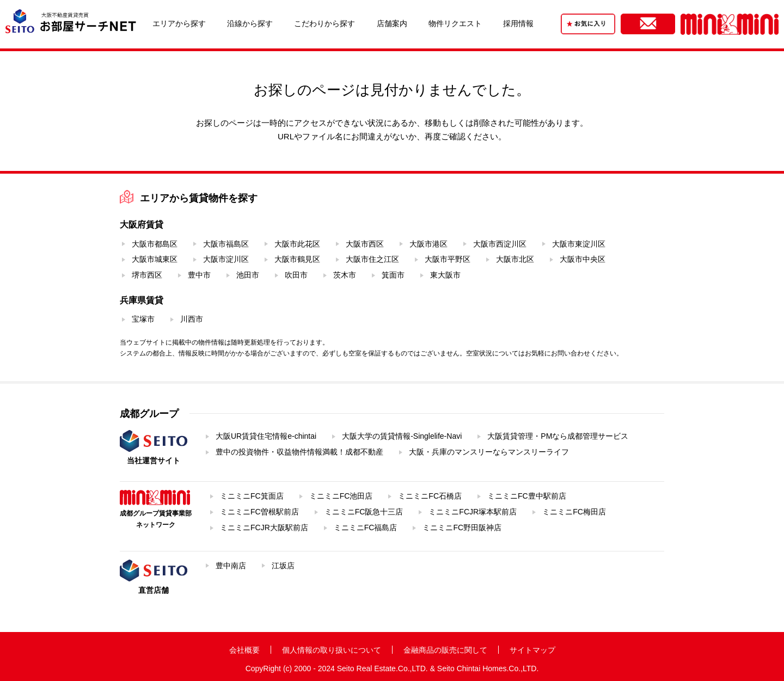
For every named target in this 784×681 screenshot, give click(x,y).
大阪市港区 (428, 244)
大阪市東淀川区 (579, 244)
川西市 (192, 319)
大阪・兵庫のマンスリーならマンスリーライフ (489, 452)
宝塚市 (143, 319)
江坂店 (283, 566)
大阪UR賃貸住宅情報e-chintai (266, 436)
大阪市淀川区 (226, 259)
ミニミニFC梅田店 (574, 512)
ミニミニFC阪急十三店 (364, 512)
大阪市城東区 (155, 259)
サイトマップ (532, 650)
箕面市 (393, 275)
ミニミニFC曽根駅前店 (259, 512)
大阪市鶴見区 (297, 259)
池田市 (248, 275)
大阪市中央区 (583, 259)
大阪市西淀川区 (500, 244)
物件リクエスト (455, 23)
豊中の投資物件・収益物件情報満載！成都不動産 (299, 452)
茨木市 (345, 275)
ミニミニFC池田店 (341, 496)
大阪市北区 (515, 259)
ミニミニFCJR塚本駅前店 (473, 512)
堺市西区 (147, 275)
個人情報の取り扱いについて (332, 650)
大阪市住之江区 (372, 259)
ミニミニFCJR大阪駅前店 (264, 527)
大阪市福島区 (226, 244)
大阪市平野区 (448, 259)
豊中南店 (231, 566)
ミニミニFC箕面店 (252, 496)
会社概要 (244, 650)
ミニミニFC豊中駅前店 (527, 496)
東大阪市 (445, 275)
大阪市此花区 (297, 244)
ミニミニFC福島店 (366, 527)
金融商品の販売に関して (445, 650)
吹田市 (296, 275)
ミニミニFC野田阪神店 (462, 527)
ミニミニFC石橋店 (430, 496)
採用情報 (518, 23)
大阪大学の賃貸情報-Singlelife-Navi (402, 436)
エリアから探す (179, 23)
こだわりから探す (324, 23)
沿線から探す (250, 23)
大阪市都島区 (155, 244)
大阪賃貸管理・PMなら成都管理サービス (558, 436)
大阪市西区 (365, 244)
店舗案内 (392, 23)
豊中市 (199, 275)
